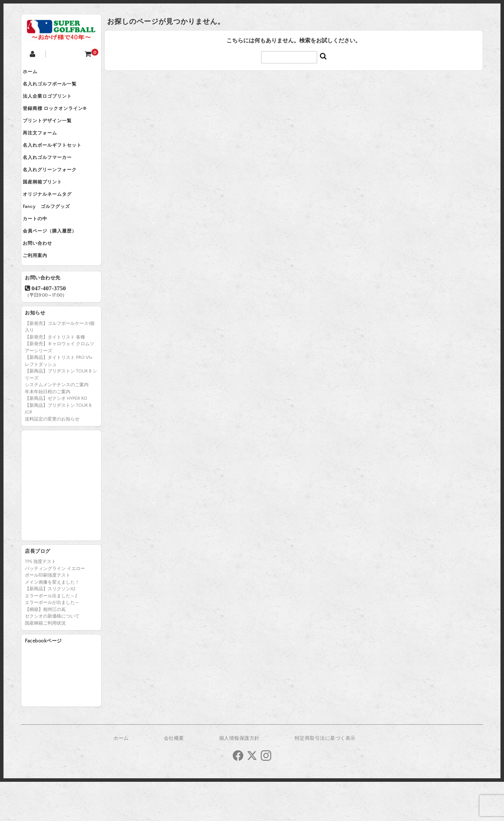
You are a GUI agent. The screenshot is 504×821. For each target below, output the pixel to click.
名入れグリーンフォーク (55, 190)
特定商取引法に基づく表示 (325, 778)
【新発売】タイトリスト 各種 (55, 376)
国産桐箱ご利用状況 (45, 662)
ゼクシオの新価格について (52, 655)
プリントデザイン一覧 (53, 132)
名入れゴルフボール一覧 (55, 88)
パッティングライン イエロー (55, 608)
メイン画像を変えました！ (52, 621)
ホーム (36, 73)
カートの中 (41, 249)
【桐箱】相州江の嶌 (45, 649)
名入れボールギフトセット (58, 161)
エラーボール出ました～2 (51, 635)
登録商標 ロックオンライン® (60, 117)
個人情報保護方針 (239, 778)
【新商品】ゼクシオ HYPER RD (56, 438)
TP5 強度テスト (40, 601)
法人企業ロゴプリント (53, 102)
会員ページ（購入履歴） (55, 264)
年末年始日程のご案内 (48, 431)
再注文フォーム (45, 146)
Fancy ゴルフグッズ (52, 235)
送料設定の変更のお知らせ (52, 458)
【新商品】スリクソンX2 (50, 628)
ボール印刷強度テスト (48, 614)
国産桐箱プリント (48, 205)
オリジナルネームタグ (53, 220)
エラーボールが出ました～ (52, 642)
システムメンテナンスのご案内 (57, 424)
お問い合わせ (43, 279)
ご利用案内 (41, 293)
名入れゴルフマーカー (53, 176)
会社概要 (174, 778)
